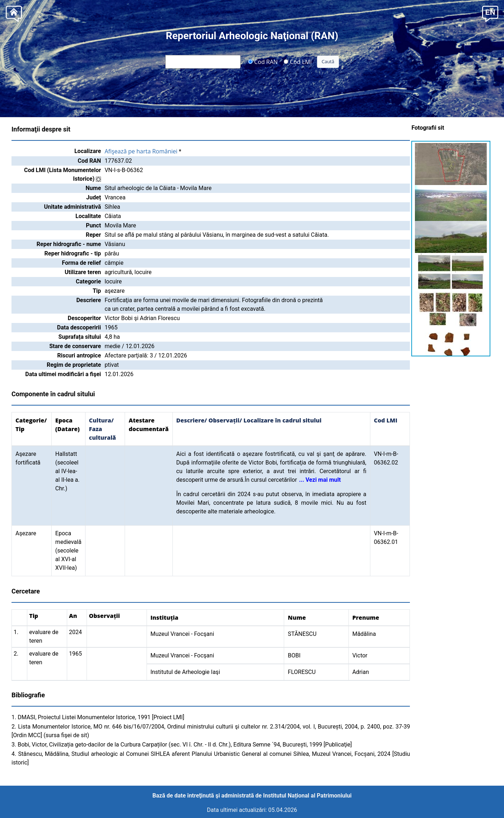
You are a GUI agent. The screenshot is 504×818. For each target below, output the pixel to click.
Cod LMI (298, 61)
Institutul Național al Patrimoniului (307, 796)
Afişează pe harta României (141, 151)
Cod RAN (263, 61)
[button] (490, 13)
